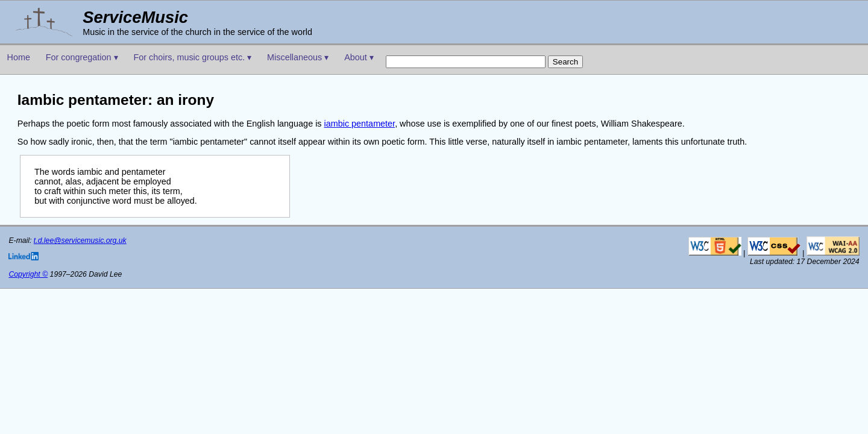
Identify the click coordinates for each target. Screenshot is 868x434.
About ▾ (359, 57)
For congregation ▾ (82, 57)
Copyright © (28, 274)
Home (19, 57)
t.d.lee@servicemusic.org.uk (80, 241)
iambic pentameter (360, 124)
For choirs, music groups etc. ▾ (192, 57)
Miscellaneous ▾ (298, 57)
